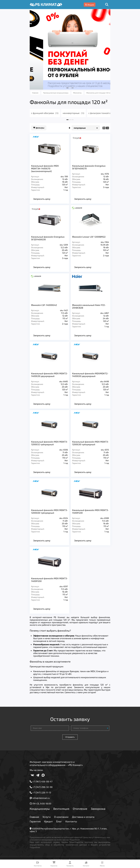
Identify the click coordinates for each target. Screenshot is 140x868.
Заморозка (98, 809)
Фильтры (39, 128)
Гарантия (35, 821)
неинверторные (73, 113)
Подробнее (75, 840)
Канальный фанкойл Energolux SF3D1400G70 (89, 167)
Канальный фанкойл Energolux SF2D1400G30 (48, 238)
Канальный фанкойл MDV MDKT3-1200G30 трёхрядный (90, 443)
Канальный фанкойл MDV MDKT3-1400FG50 (49, 580)
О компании (61, 817)
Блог (59, 821)
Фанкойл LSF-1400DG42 (44, 305)
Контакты (71, 821)
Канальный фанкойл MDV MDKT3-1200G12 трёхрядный (49, 443)
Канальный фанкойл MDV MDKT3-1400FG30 (90, 511)
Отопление (80, 809)
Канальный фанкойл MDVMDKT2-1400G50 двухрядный (90, 375)
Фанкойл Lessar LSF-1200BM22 (89, 237)
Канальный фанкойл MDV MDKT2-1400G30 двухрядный (49, 375)
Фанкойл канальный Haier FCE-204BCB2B (89, 306)
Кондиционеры (40, 809)
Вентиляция (61, 809)
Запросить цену (42, 199)
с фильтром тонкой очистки (106, 113)
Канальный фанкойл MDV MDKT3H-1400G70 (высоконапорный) (45, 168)
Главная (34, 817)
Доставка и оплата (83, 817)
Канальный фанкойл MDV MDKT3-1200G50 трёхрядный (49, 511)
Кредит (48, 821)
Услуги (47, 817)
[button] (67, 88)
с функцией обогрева (45, 113)
